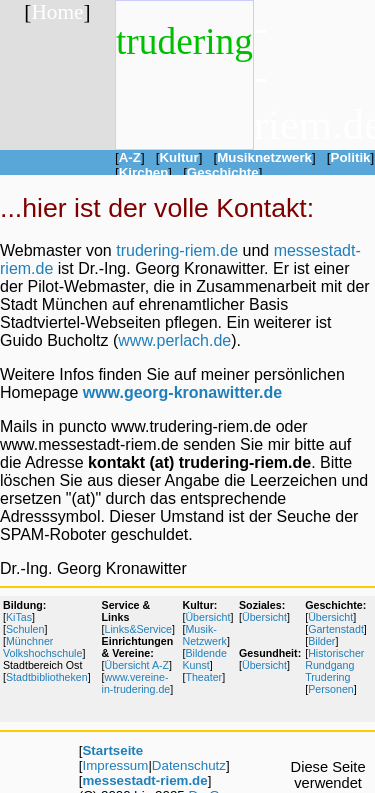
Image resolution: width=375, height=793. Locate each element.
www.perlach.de (174, 340)
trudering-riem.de (177, 250)
